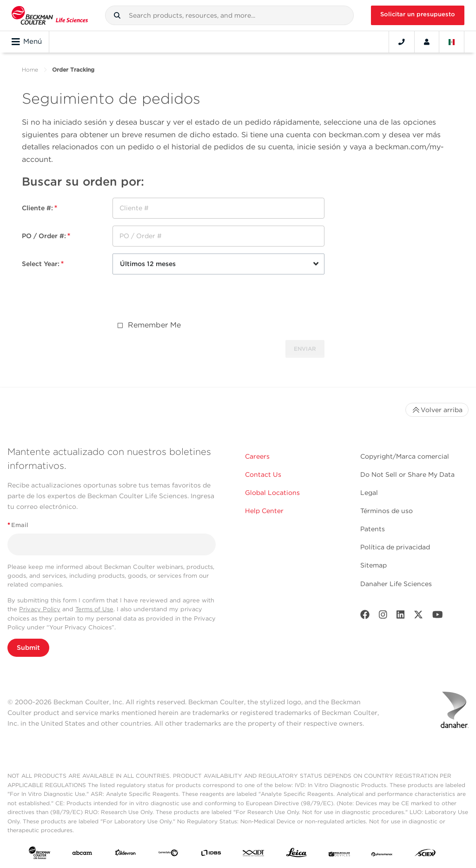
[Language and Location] (452, 42)
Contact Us (263, 474)
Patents (373, 529)
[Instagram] (383, 617)
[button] (117, 15)
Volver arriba (437, 410)
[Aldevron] (126, 855)
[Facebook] (365, 617)
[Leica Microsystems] (297, 855)
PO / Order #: (46, 236)
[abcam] (82, 855)
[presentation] (183, 300)
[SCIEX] (425, 855)
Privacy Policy (40, 609)
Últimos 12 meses (148, 264)
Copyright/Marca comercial (405, 456)
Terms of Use (94, 609)
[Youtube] (438, 617)
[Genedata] (168, 855)
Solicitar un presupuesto (418, 14)
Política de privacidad (395, 547)
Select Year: (43, 264)
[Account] (427, 42)
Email (18, 525)
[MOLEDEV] (339, 855)
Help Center (264, 511)
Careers (257, 456)
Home (30, 70)
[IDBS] (211, 855)
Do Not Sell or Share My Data (407, 474)
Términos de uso (387, 511)
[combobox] (230, 15)
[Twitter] (418, 617)
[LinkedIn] (401, 617)
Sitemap (374, 565)
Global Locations (272, 493)
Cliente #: (40, 208)
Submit (28, 648)
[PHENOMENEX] (382, 855)
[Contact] (402, 42)
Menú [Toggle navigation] (27, 42)
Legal (369, 493)
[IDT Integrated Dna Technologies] (254, 855)
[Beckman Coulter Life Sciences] (50, 15)
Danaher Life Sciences (396, 584)
